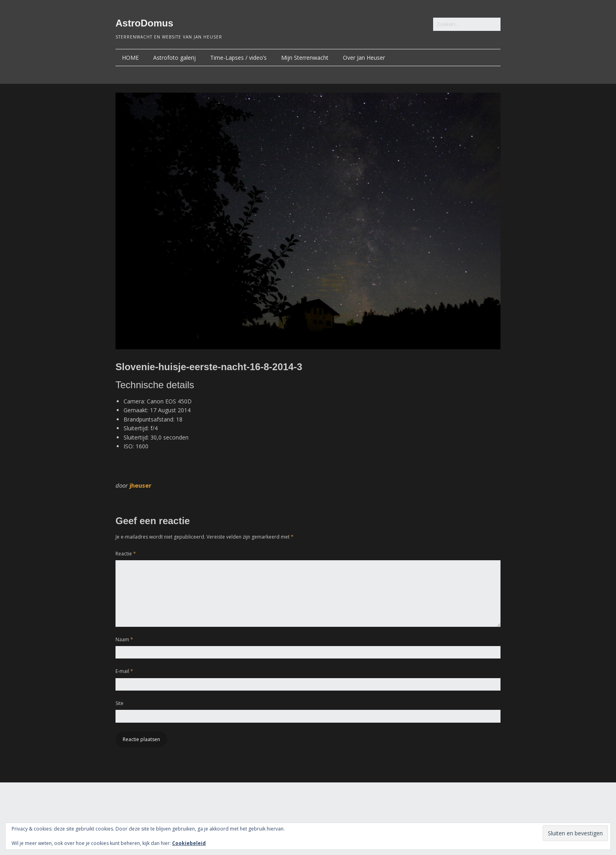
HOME (130, 58)
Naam (124, 639)
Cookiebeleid (189, 843)
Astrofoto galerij (174, 58)
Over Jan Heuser (364, 58)
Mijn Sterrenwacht (305, 58)
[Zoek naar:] (467, 24)
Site (120, 703)
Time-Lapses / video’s (238, 58)
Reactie (126, 554)
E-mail (124, 671)
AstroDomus (144, 23)
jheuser (141, 485)
